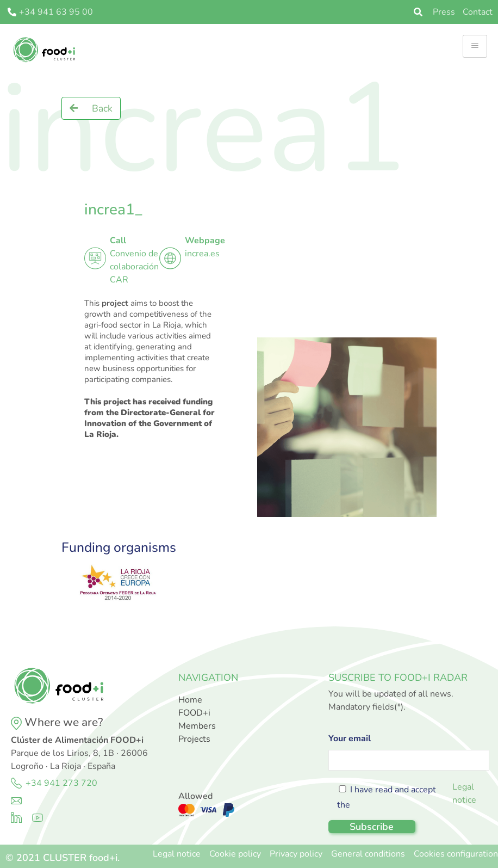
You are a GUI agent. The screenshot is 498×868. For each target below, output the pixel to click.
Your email (409, 749)
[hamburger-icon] (475, 46)
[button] (91, 108)
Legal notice (464, 793)
